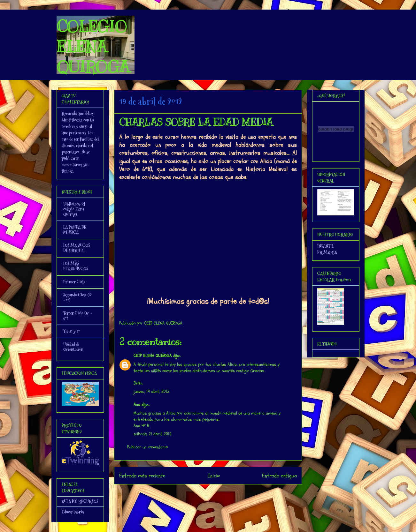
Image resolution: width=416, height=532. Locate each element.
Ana (137, 405)
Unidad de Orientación (73, 347)
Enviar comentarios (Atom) (221, 493)
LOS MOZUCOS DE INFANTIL (77, 248)
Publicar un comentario (147, 447)
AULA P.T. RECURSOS (80, 501)
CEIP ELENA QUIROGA (153, 356)
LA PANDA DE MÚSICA (75, 230)
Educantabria (73, 512)
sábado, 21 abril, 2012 (153, 434)
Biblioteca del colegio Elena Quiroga (74, 209)
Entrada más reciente (142, 476)
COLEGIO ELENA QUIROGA (93, 47)
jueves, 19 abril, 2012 (151, 391)
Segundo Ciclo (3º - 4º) (78, 297)
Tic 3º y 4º (72, 331)
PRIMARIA (327, 252)
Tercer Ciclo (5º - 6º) (78, 316)
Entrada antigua (279, 476)
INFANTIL (325, 246)
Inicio (214, 476)
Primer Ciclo (74, 282)
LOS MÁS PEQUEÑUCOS (76, 266)
